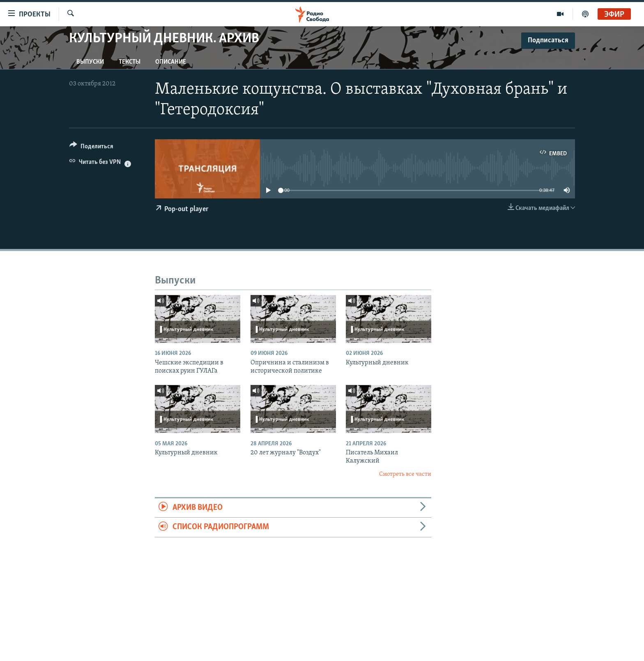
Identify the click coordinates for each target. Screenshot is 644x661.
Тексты (130, 62)
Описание (171, 62)
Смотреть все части (405, 474)
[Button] (91, 148)
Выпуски (90, 62)
